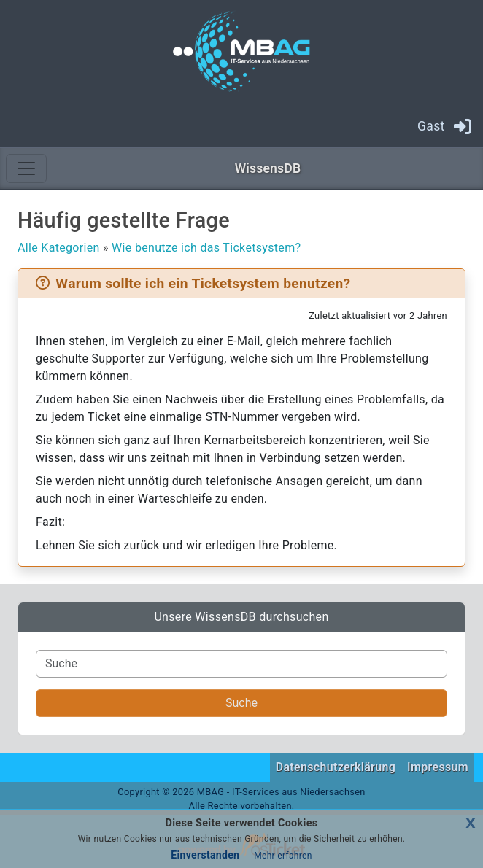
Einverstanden (205, 855)
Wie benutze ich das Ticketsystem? (206, 248)
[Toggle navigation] (26, 168)
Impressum (438, 767)
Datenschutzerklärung (336, 767)
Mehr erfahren (283, 856)
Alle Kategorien (59, 248)
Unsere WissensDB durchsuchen (241, 617)
